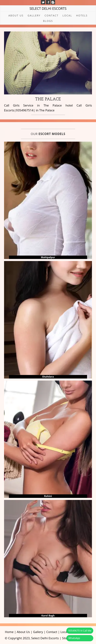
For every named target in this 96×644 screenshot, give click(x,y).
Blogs (48, 21)
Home (9, 632)
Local (67, 15)
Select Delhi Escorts (48, 8)
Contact (51, 15)
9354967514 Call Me (80, 631)
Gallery (34, 15)
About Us (16, 15)
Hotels (82, 15)
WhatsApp (74, 638)
